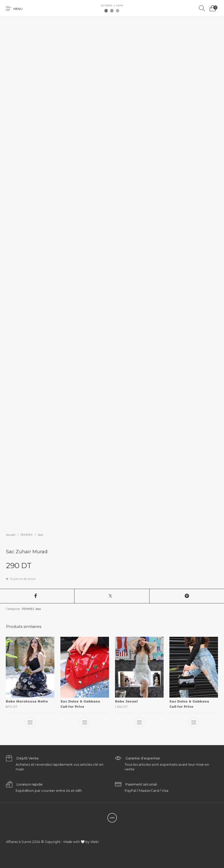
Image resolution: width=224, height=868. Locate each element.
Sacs (40, 535)
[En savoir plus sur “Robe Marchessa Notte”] (30, 722)
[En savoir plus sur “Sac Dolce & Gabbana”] (85, 722)
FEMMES (26, 535)
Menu (18, 9)
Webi (95, 842)
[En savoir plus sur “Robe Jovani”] (139, 722)
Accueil (11, 535)
